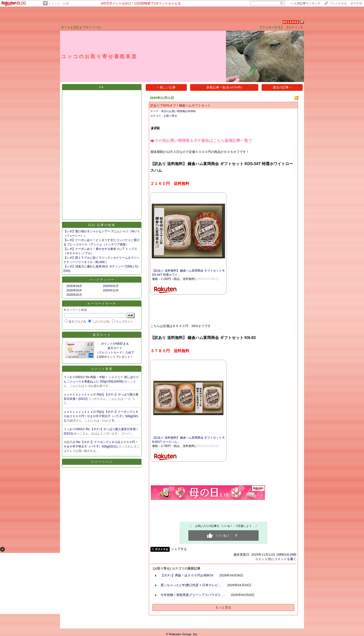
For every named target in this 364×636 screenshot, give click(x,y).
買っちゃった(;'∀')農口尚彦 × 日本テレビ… (191, 585)
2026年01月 (111, 286)
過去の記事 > (282, 87)
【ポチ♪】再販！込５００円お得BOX (187, 575)
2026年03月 (74, 290)
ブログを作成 (338, 3)
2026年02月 (74, 295)
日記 (76, 27)
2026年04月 (74, 286)
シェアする (179, 549)
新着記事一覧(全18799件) (224, 87)
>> (305, 3)
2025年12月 (111, 290)
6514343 (291, 22)
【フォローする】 (271, 27)
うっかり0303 (73, 377)
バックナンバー (102, 280)
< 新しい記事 (166, 87)
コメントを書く (285, 559)
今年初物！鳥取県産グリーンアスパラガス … (193, 595)
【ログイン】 (294, 27)
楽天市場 (356, 3)
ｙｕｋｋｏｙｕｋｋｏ (78, 394)
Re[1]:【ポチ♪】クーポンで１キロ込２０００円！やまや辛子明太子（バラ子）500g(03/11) (101, 416)
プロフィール (91, 27)
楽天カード (102, 335)
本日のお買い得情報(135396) (178, 111)
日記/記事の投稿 (102, 225)
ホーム (66, 27)
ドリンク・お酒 (59, 3)
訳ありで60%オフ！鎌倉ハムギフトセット (181, 105)
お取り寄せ (170, 116)
